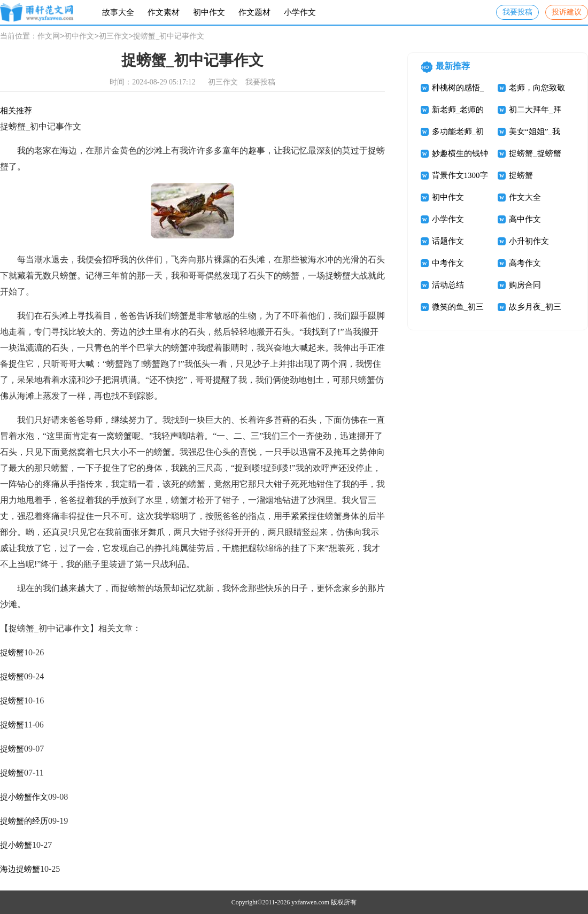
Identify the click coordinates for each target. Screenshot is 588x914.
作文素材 (164, 12)
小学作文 (300, 12)
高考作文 (525, 263)
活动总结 (448, 285)
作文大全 (525, 197)
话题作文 (448, 241)
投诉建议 (567, 12)
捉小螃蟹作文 (24, 797)
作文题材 (254, 12)
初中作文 (209, 12)
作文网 (49, 37)
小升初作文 (529, 241)
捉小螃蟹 (16, 845)
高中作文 (525, 219)
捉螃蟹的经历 (24, 821)
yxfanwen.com (310, 902)
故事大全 (118, 12)
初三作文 (114, 37)
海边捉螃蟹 (20, 869)
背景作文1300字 (460, 175)
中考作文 (448, 263)
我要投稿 (517, 12)
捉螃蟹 (12, 653)
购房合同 (525, 285)
